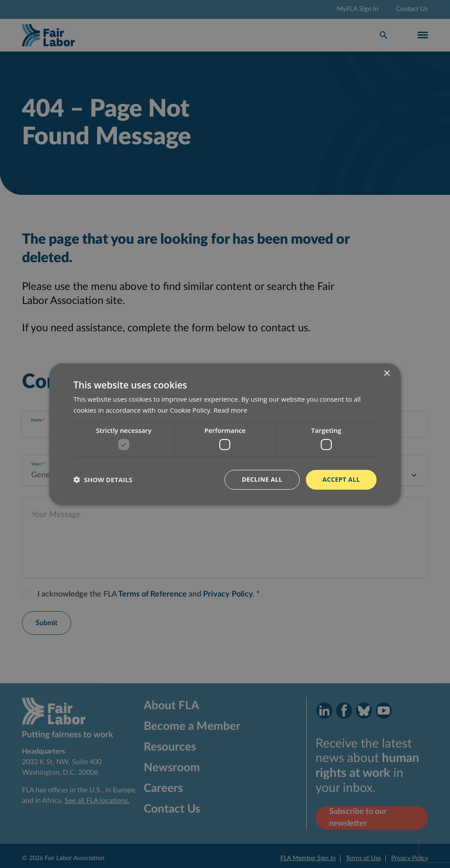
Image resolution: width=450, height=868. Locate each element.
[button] (103, 480)
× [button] (386, 373)
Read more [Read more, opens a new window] (230, 410)
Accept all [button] (341, 479)
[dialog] (225, 434)
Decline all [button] (262, 479)
